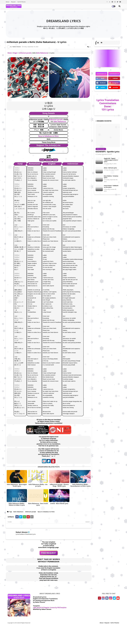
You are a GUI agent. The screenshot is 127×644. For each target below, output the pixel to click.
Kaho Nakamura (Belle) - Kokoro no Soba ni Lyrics (17, 504)
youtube (115, 87)
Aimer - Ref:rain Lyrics (110, 168)
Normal (49, 160)
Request (13, 2)
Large (55, 160)
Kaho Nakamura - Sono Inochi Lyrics (38, 504)
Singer (15, 53)
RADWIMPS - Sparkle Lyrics (108, 152)
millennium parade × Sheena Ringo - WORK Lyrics (59, 485)
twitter (103, 87)
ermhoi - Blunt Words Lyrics (59, 503)
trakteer (115, 78)
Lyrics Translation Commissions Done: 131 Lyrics (108, 105)
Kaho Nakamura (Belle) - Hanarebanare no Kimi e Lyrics (80, 485)
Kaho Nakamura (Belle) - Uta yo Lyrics (38, 485)
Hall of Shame (21, 2)
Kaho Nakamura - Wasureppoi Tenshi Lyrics (17, 485)
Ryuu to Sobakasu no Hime (48, 136)
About (8, 2)
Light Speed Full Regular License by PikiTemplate (50, 607)
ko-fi (103, 78)
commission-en (101, 74)
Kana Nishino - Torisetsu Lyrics (111, 177)
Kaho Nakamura (42, 53)
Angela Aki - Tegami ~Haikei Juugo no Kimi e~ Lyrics (111, 160)
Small (42, 160)
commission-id (114, 74)
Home (10, 53)
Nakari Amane (22, 532)
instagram (115, 83)
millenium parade (25, 53)
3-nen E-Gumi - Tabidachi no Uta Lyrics (111, 186)
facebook (103, 83)
